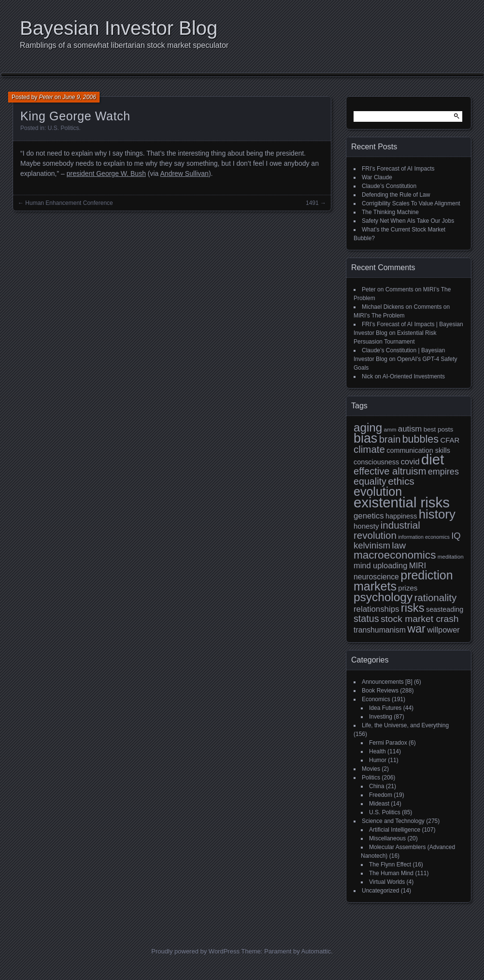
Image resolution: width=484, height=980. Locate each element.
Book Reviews (380, 691)
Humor (378, 760)
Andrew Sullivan (185, 173)
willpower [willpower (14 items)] (443, 630)
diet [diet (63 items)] (433, 459)
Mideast (379, 804)
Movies (371, 769)
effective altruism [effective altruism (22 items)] (390, 471)
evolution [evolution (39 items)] (378, 491)
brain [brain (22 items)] (390, 439)
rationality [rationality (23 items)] (435, 598)
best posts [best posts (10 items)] (439, 429)
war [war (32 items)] (416, 629)
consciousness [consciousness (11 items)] (376, 462)
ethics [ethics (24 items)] (401, 481)
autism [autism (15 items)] (410, 429)
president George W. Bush (106, 173)
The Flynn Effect (390, 865)
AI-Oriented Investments (414, 376)
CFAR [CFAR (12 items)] (450, 440)
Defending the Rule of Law (396, 195)
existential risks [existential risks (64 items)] (402, 502)
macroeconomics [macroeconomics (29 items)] (395, 555)
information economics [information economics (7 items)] (424, 537)
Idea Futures (385, 708)
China (377, 786)
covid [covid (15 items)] (410, 462)
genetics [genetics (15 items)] (369, 516)
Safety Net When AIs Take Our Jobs (408, 221)
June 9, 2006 (79, 97)
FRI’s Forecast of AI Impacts (398, 169)
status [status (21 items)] (366, 619)
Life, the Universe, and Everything (405, 725)
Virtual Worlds (387, 882)
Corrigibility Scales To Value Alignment (411, 203)
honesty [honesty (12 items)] (366, 526)
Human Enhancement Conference (69, 203)
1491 (312, 203)
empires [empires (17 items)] (443, 472)
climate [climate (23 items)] (369, 449)
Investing (381, 717)
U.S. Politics (64, 128)
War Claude (377, 177)
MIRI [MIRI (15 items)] (418, 566)
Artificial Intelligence (395, 830)
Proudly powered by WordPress (195, 951)
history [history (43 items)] (437, 514)
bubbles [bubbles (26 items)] (420, 439)
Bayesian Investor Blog (119, 28)
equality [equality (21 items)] (370, 481)
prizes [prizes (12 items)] (408, 588)
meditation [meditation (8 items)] (451, 556)
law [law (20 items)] (399, 545)
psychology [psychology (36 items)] (383, 597)
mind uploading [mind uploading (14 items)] (380, 565)
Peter (46, 97)
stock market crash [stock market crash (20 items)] (420, 619)
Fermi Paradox (388, 743)
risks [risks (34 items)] (413, 608)
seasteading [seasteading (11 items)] (445, 609)
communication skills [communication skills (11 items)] (418, 450)
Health (377, 751)
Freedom (381, 795)
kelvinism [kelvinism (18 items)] (372, 545)
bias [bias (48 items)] (365, 438)
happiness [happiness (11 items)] (401, 516)
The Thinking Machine (390, 212)
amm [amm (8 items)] (390, 429)
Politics (371, 778)
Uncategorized (380, 891)
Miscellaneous (387, 838)
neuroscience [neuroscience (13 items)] (376, 577)
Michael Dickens (383, 307)
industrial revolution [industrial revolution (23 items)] (387, 530)
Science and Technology (393, 821)
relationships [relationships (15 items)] (376, 609)
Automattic (316, 951)
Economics (376, 699)
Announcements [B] (387, 682)
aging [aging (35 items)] (368, 427)
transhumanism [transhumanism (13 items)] (380, 630)
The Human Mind (391, 873)
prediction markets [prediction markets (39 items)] (403, 581)
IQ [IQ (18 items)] (456, 536)
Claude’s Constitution (389, 186)
